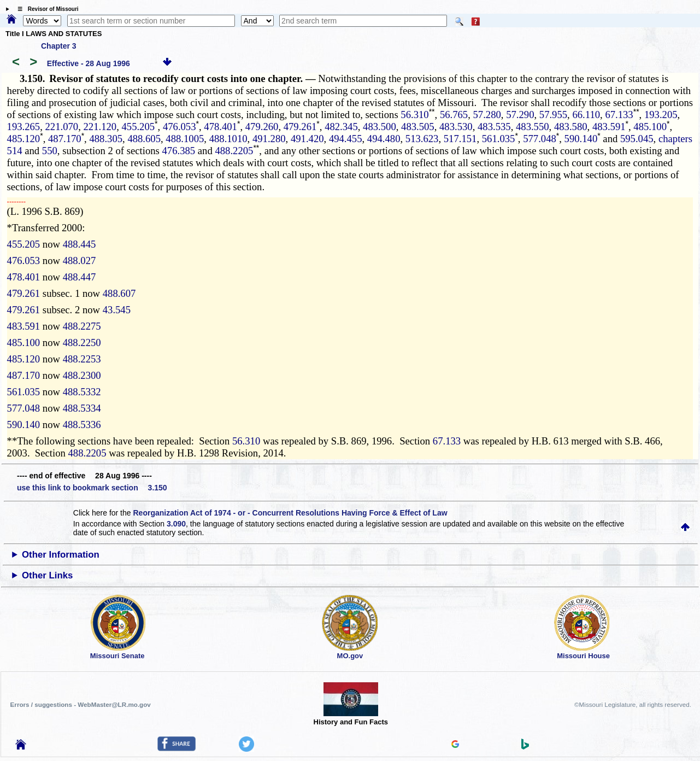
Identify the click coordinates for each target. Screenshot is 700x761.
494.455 (346, 139)
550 (50, 151)
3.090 (176, 524)
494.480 (384, 139)
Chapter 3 (59, 46)
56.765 (454, 115)
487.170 (65, 139)
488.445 (80, 244)
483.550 (533, 127)
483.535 (494, 127)
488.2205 (234, 151)
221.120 (100, 127)
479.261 (300, 127)
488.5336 (82, 425)
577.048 (540, 139)
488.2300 (82, 375)
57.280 (487, 115)
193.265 (24, 127)
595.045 (637, 139)
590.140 (581, 139)
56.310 (414, 115)
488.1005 (185, 139)
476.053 (180, 127)
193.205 (661, 115)
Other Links (47, 575)
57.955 (553, 115)
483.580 (571, 127)
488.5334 (82, 408)
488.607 (119, 293)
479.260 (262, 127)
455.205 (138, 127)
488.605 (144, 139)
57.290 (520, 115)
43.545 (117, 310)
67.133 (619, 115)
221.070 (62, 127)
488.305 (106, 139)
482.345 (341, 127)
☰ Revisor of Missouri (45, 9)
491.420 (307, 139)
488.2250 (82, 343)
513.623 (422, 139)
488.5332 (82, 392)
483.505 (418, 127)
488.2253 (82, 359)
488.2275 (82, 326)
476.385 (179, 151)
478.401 (220, 127)
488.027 (80, 261)
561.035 (499, 139)
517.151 (460, 139)
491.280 (269, 139)
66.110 (586, 115)
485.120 (24, 139)
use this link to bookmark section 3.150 (92, 488)
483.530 (456, 127)
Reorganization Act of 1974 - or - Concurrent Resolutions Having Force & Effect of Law (290, 513)
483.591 (609, 127)
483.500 (380, 127)
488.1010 (228, 139)
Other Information (61, 555)
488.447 (80, 277)
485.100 (650, 127)
